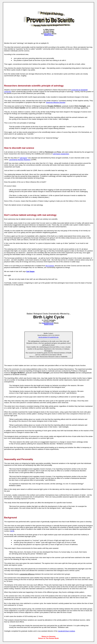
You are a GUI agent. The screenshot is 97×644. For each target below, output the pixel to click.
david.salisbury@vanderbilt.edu (49, 337)
